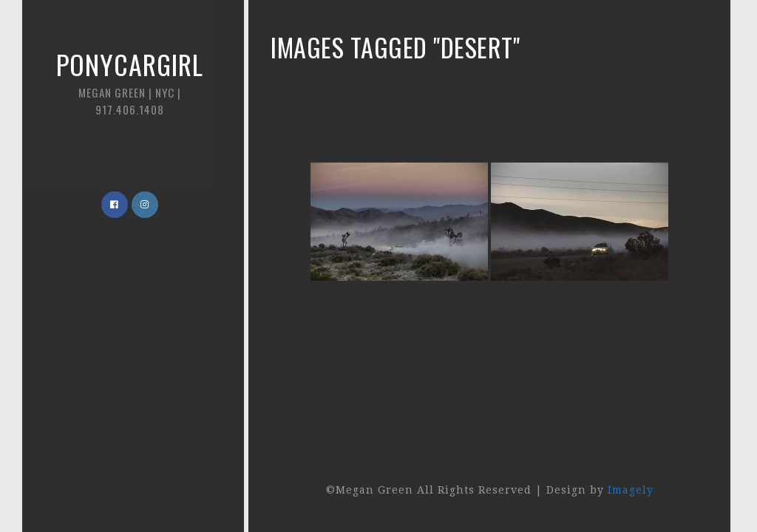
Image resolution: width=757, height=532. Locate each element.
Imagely (631, 490)
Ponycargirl (129, 81)
